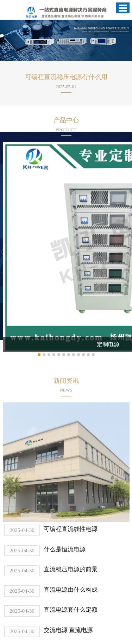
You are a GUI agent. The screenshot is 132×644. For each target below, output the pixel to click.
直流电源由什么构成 (71, 590)
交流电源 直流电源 (68, 630)
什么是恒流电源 (65, 549)
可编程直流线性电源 (71, 529)
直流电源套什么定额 (71, 610)
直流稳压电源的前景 (71, 569)
